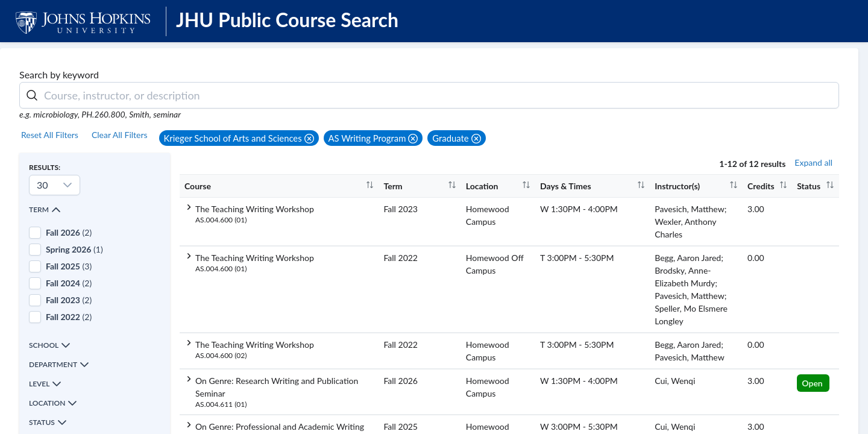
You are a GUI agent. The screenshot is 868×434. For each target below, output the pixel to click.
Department (59, 365)
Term (45, 210)
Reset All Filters (50, 135)
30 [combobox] (42, 185)
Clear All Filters (120, 135)
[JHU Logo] (83, 21)
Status (48, 423)
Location (53, 403)
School (50, 345)
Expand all (813, 162)
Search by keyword (59, 74)
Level (45, 384)
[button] (239, 138)
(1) (74, 249)
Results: (45, 167)
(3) (69, 266)
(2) (69, 232)
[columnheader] (279, 186)
